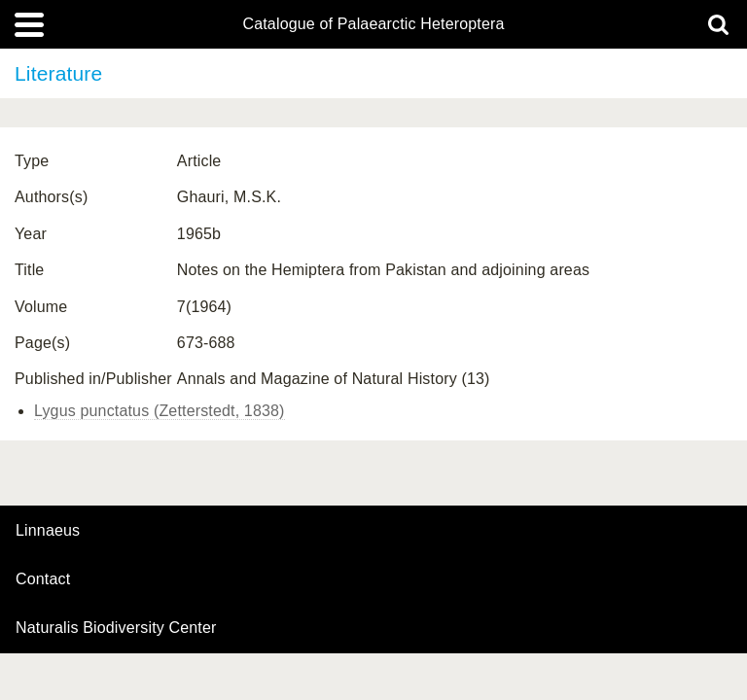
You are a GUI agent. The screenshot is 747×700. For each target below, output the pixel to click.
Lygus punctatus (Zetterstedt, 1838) (160, 411)
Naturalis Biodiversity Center (116, 628)
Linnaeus (48, 531)
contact (43, 579)
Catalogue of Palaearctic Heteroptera (373, 24)
